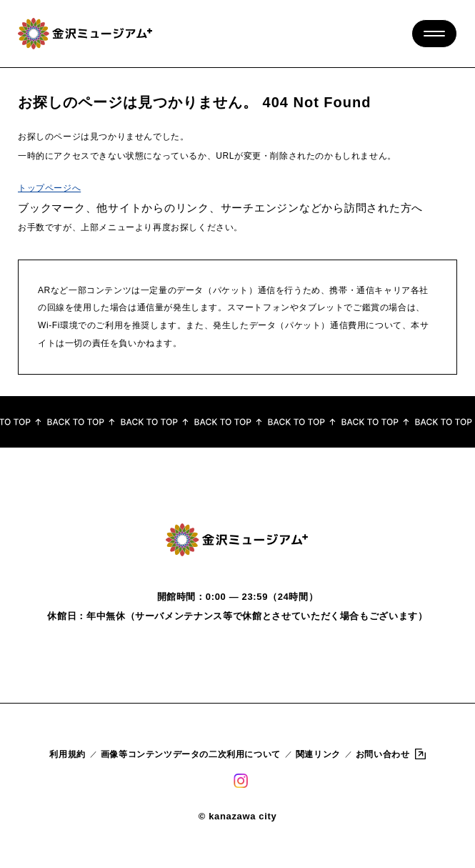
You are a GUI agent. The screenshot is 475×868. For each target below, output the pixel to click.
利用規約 (67, 754)
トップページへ (49, 188)
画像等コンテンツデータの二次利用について (191, 754)
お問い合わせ (383, 754)
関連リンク (318, 754)
